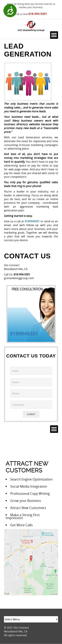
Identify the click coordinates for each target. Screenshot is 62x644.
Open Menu (54, 35)
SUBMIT (31, 414)
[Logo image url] (31, 26)
